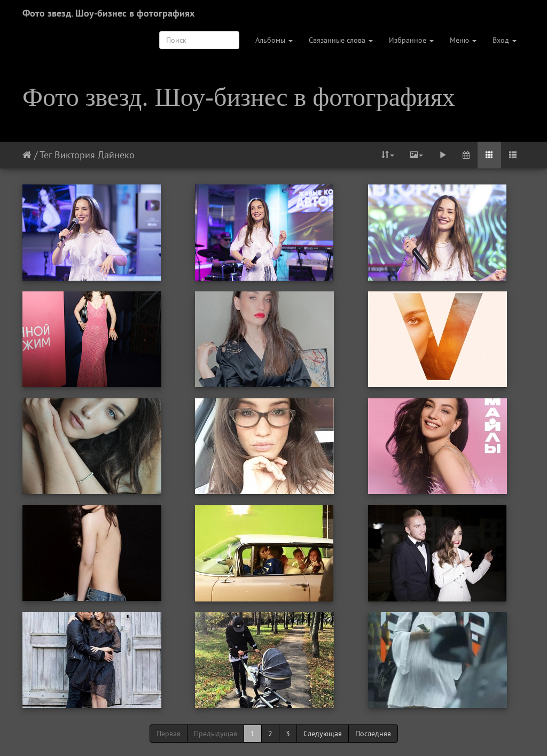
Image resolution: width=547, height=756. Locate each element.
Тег (46, 155)
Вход (505, 40)
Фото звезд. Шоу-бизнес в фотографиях (108, 13)
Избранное (411, 40)
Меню (463, 40)
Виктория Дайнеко (95, 155)
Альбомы (274, 40)
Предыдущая (216, 734)
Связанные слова (341, 40)
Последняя (373, 734)
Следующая (323, 734)
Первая (169, 734)
